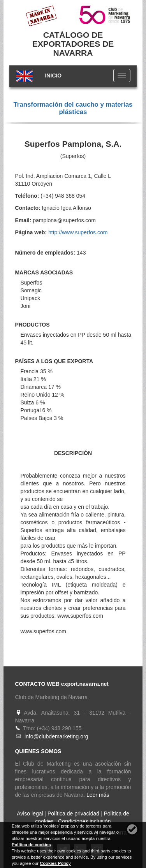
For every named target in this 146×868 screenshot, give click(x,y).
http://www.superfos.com (78, 232)
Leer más (98, 795)
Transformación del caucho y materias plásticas (73, 108)
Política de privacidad (73, 814)
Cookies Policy (55, 863)
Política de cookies (31, 845)
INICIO (53, 76)
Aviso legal (30, 814)
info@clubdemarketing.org (56, 736)
